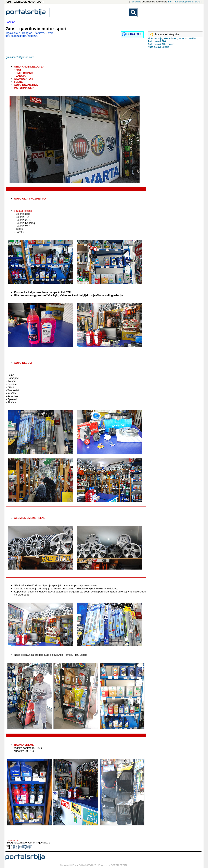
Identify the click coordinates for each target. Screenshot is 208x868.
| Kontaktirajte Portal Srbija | (188, 2)
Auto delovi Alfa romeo (161, 44)
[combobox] (90, 12)
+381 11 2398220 (21, 846)
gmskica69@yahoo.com (20, 57)
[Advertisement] (168, 115)
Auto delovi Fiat (157, 41)
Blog (170, 2)
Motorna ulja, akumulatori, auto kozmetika (172, 39)
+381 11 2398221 (21, 848)
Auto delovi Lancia (159, 47)
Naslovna (135, 2)
